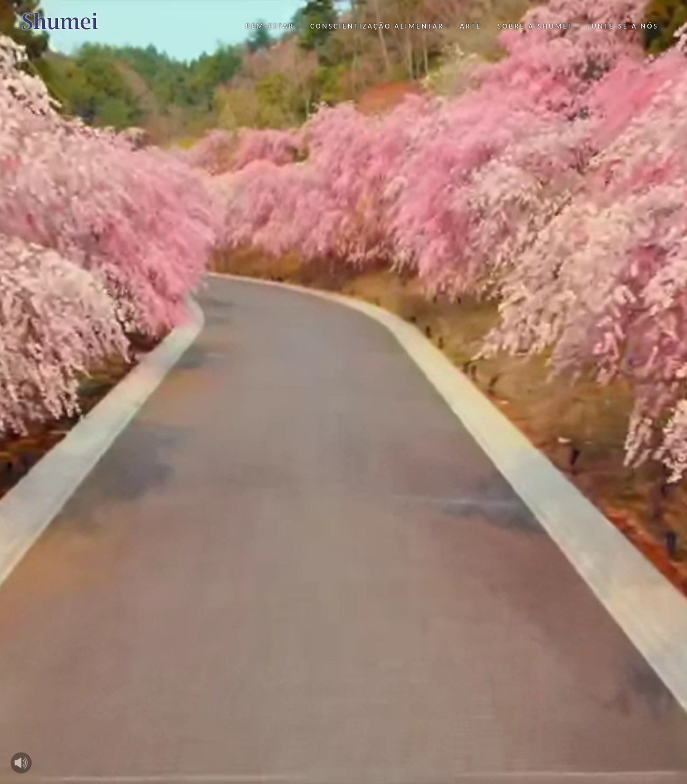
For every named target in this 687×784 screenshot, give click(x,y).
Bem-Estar (270, 26)
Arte (470, 26)
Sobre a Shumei (535, 26)
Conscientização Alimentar (377, 26)
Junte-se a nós (623, 26)
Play (21, 763)
